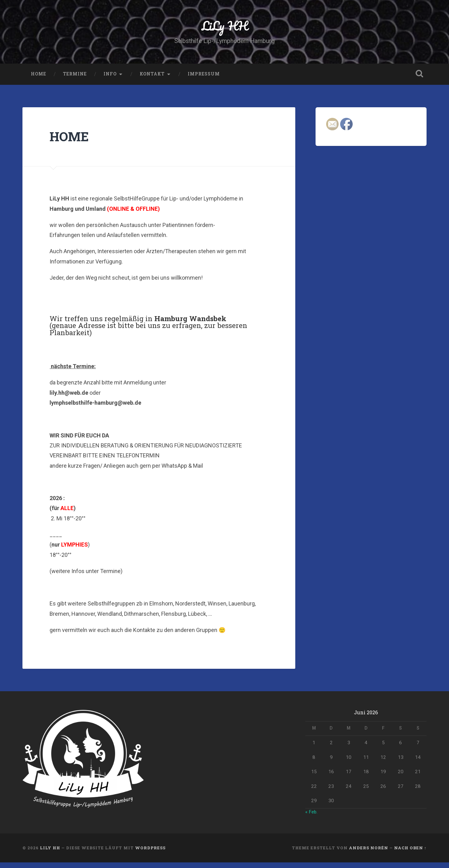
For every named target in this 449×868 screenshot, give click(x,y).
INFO (110, 80)
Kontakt (152, 80)
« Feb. (312, 817)
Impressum (204, 80)
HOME (39, 80)
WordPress (150, 853)
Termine (75, 80)
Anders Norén (369, 853)
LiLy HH (224, 28)
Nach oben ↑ (410, 853)
